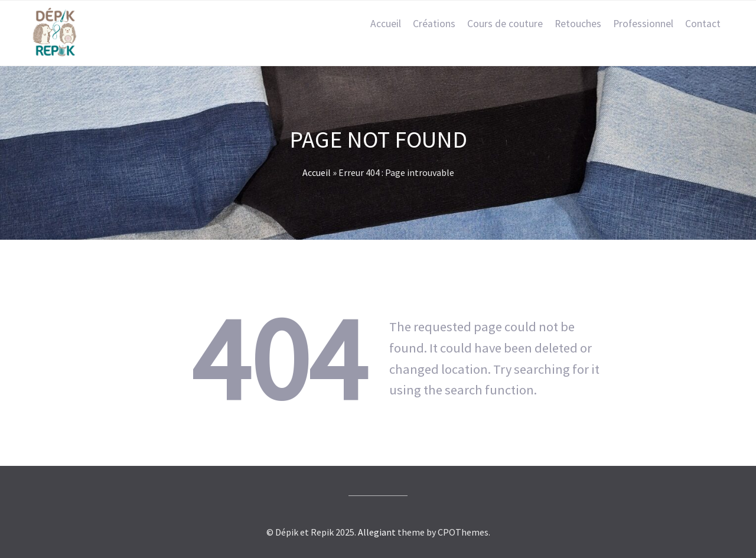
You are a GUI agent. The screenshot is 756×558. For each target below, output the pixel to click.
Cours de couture (505, 24)
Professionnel (643, 24)
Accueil (386, 24)
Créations (434, 24)
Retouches (578, 24)
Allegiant (377, 532)
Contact (703, 24)
